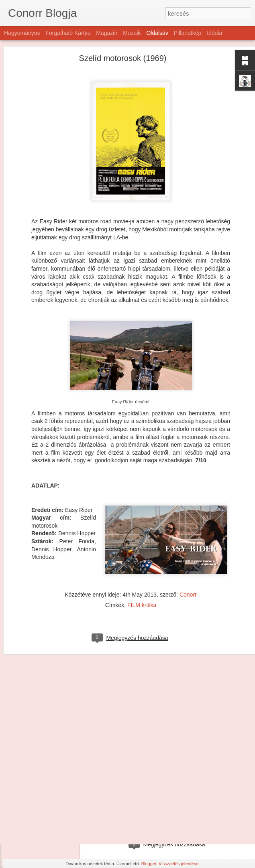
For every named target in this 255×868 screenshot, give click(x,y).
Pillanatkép (188, 33)
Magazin (107, 33)
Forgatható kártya (68, 33)
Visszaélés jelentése (178, 864)
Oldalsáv (157, 33)
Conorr (188, 559)
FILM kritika (142, 569)
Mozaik (132, 33)
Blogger (149, 864)
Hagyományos (22, 33)
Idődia (214, 33)
